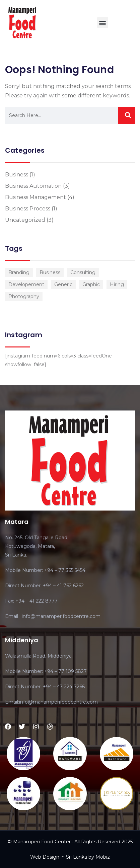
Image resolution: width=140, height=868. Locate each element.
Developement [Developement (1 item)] (26, 284)
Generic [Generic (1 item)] (63, 284)
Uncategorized (25, 220)
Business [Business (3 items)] (50, 272)
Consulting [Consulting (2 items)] (83, 272)
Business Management (36, 197)
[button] (103, 23)
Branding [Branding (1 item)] (19, 272)
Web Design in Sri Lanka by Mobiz (70, 857)
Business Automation (33, 186)
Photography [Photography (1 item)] (24, 296)
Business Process (28, 209)
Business (17, 175)
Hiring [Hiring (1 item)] (117, 284)
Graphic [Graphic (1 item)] (91, 284)
